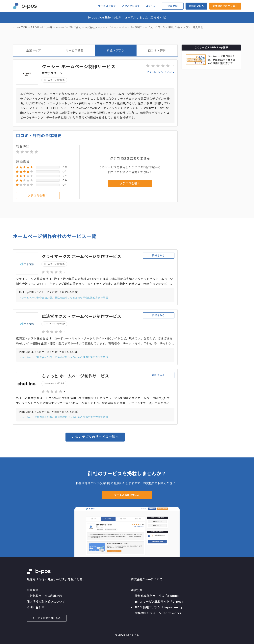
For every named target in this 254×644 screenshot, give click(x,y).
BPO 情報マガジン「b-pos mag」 (159, 607)
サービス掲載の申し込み (47, 618)
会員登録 (173, 6)
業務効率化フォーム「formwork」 (159, 613)
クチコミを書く (38, 196)
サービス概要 (75, 51)
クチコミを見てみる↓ (160, 72)
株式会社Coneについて (147, 579)
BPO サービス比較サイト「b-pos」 (160, 602)
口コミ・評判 (157, 51)
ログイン (151, 6)
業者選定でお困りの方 (225, 6)
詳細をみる (159, 255)
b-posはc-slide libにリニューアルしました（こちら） (127, 17)
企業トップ (34, 51)
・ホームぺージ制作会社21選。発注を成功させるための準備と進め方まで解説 (64, 298)
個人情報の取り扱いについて (46, 602)
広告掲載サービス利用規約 (44, 596)
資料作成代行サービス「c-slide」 (158, 596)
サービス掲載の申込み (127, 495)
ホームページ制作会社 (54, 80)
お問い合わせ (36, 607)
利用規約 (33, 590)
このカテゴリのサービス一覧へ (95, 437)
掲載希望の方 (197, 6)
